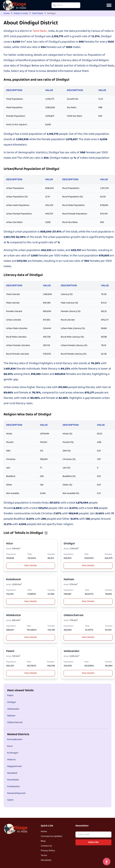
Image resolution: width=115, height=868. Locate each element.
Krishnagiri (13, 753)
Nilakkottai (13, 615)
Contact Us (46, 846)
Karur (10, 746)
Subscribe (93, 842)
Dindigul (69, 544)
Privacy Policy (48, 851)
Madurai (11, 760)
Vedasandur (72, 651)
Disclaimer (46, 860)
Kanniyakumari (15, 739)
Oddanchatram (74, 615)
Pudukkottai (13, 787)
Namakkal (12, 773)
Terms (44, 855)
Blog (43, 841)
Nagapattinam (14, 766)
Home (7, 13)
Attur (10, 544)
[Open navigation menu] (109, 5)
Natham (69, 579)
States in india (21, 13)
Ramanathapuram (16, 793)
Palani (10, 651)
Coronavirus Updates (51, 836)
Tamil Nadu (38, 13)
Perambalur (13, 780)
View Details (31, 566)
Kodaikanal (13, 579)
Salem (10, 800)
